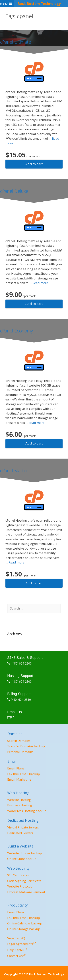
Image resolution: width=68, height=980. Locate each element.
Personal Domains (20, 752)
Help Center (16, 950)
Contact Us (15, 956)
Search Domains (19, 741)
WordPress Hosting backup (27, 811)
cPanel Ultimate (16, 42)
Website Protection (21, 886)
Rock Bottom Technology (39, 4)
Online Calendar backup (25, 923)
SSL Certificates (18, 875)
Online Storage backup (24, 929)
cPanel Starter (14, 470)
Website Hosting (19, 800)
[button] (4, 4)
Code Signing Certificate (24, 881)
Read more (40, 283)
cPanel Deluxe (14, 191)
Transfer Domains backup (26, 746)
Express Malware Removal (26, 892)
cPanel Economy (16, 331)
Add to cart (34, 164)
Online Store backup (22, 859)
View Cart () (16, 938)
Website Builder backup (25, 853)
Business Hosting (20, 805)
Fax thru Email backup (24, 774)
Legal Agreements (20, 944)
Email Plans (16, 768)
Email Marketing (19, 779)
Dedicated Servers (20, 833)
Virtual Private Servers (23, 827)
